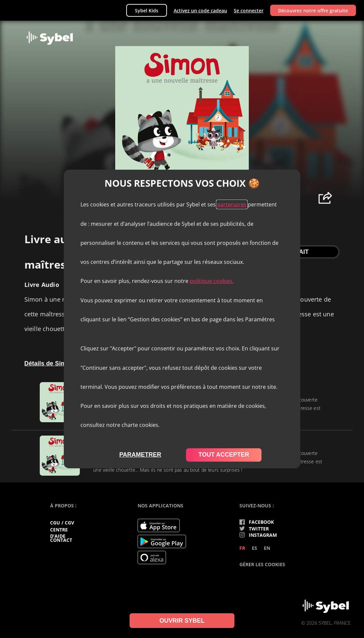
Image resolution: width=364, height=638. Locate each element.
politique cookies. (212, 281)
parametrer (140, 455)
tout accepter (224, 455)
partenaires (232, 204)
